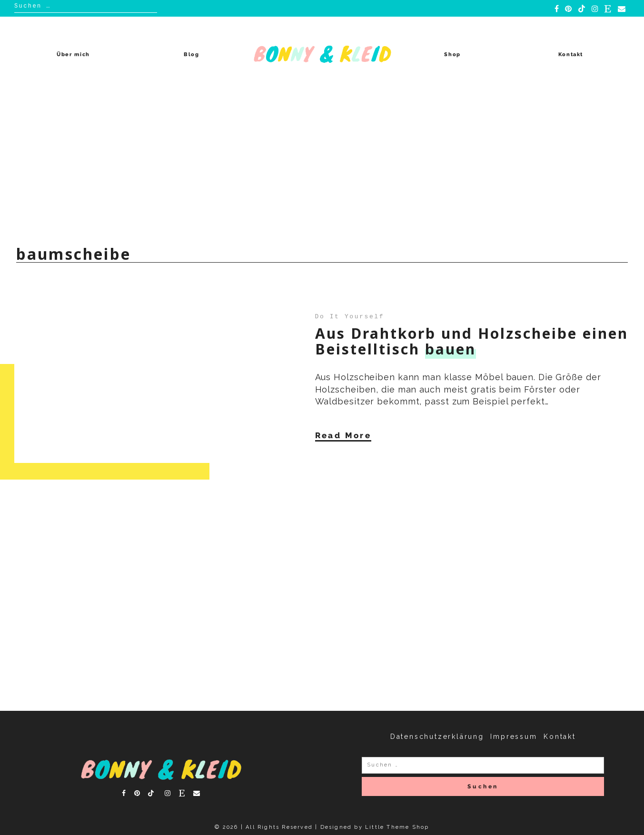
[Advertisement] (322, 164)
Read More (343, 435)
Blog (192, 54)
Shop (452, 54)
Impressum (514, 737)
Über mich (73, 54)
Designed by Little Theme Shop (375, 827)
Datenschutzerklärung (437, 737)
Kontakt (571, 54)
